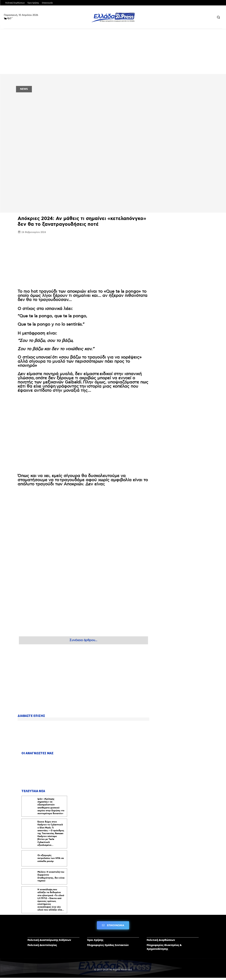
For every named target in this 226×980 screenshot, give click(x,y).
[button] (218, 17)
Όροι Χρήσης (95, 942)
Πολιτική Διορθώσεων (161, 942)
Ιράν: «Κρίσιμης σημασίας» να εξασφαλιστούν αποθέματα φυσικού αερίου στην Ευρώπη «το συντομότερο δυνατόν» (51, 808)
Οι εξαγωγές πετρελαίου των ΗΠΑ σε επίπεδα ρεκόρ (51, 860)
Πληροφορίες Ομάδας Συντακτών (108, 947)
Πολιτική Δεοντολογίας (42, 947)
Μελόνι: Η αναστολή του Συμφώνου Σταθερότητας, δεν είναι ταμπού (51, 878)
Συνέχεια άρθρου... (83, 640)
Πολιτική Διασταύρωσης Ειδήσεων (49, 942)
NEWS (24, 89)
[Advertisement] (84, 258)
